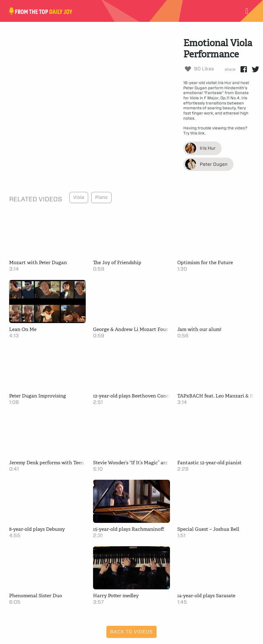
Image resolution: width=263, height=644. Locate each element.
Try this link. (194, 133)
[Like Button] (188, 69)
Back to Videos (131, 632)
